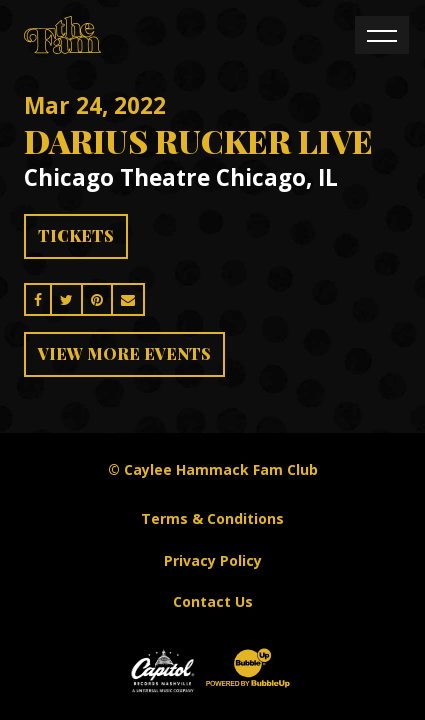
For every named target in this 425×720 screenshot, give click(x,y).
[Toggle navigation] (382, 35)
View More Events (124, 353)
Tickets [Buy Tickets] (76, 235)
